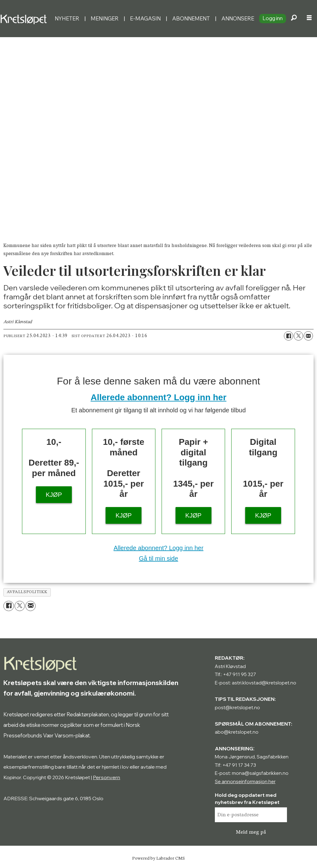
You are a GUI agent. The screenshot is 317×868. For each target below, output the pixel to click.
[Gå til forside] (25, 18)
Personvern (106, 777)
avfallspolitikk (27, 592)
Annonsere (238, 18)
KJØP (54, 495)
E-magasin (145, 18)
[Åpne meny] (309, 19)
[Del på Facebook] (289, 336)
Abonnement (191, 18)
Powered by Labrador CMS (158, 858)
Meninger (105, 18)
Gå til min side (159, 558)
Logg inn (273, 18)
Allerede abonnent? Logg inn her (159, 397)
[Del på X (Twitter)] (298, 336)
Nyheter (67, 18)
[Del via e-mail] (308, 336)
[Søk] (294, 19)
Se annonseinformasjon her (245, 781)
